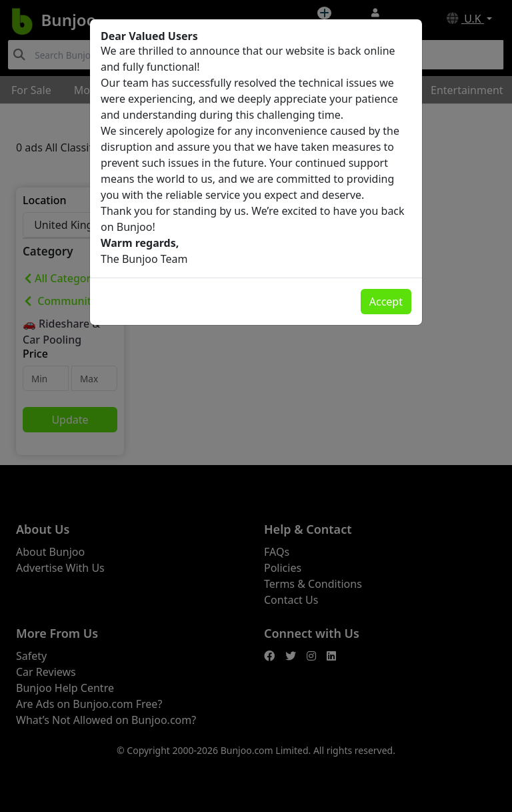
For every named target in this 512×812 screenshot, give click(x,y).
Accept (386, 302)
